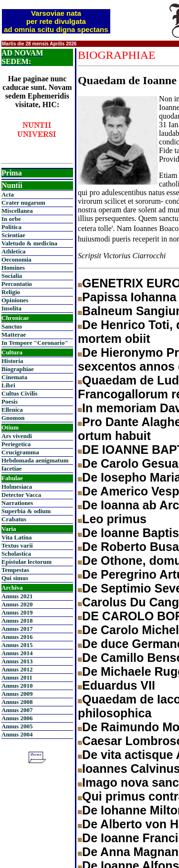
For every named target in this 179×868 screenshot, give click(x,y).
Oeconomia (16, 259)
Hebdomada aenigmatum (35, 460)
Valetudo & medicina (29, 243)
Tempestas (15, 570)
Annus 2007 (17, 710)
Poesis (10, 401)
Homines (13, 268)
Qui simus (15, 578)
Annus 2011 (17, 677)
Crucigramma (20, 452)
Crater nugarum (23, 203)
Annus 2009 (17, 694)
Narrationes (17, 503)
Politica (11, 227)
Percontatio (17, 284)
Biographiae (18, 369)
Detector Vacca (21, 495)
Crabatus (14, 519)
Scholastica (16, 554)
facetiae (12, 468)
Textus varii (17, 545)
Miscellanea (17, 211)
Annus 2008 (17, 702)
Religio (11, 292)
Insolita (11, 308)
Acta (8, 194)
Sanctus (12, 326)
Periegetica (16, 444)
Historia (12, 361)
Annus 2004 (17, 734)
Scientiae (13, 235)
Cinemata (14, 377)
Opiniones (15, 300)
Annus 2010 (17, 686)
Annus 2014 (17, 653)
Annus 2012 (17, 669)
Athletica (14, 251)
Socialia (12, 276)
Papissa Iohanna (129, 297)
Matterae (14, 335)
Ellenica (12, 410)
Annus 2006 (17, 718)
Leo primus (114, 519)
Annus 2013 (17, 661)
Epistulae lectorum (26, 562)
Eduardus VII (119, 685)
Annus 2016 (17, 637)
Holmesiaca (17, 487)
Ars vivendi (17, 436)
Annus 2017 (17, 629)
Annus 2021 (17, 596)
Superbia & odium (26, 511)
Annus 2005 (17, 726)
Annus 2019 (17, 612)
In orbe (11, 219)
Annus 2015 (17, 645)
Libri (8, 385)
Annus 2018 (17, 621)
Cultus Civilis (20, 393)
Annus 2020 (17, 604)
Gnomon (13, 418)
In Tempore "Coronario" (35, 343)
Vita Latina (16, 537)
